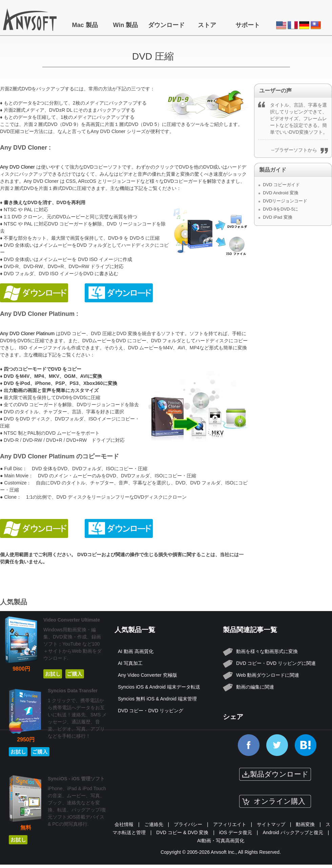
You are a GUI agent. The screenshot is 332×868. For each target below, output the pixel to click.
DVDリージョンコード (285, 201)
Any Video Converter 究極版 (148, 675)
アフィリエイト (230, 824)
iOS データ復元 (236, 832)
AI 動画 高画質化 (136, 651)
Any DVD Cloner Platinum (27, 333)
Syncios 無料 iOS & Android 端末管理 (157, 699)
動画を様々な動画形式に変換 (267, 651)
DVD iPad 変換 (278, 217)
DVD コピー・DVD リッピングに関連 (276, 663)
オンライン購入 (279, 801)
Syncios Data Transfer (73, 691)
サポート (248, 25)
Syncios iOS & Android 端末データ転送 (159, 687)
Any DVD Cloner (17, 167)
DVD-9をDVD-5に (281, 209)
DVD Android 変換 (281, 193)
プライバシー (188, 824)
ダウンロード (166, 25)
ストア (207, 25)
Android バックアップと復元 (293, 832)
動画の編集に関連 (255, 687)
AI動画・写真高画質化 (221, 841)
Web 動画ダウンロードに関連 (268, 675)
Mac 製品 (85, 25)
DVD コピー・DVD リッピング (151, 711)
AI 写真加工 (130, 663)
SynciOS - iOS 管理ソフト (76, 779)
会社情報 (124, 824)
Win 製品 (126, 25)
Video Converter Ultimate (72, 620)
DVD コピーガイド (281, 185)
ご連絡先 (154, 824)
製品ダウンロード (279, 774)
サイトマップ (271, 824)
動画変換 (305, 824)
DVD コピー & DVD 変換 (182, 832)
